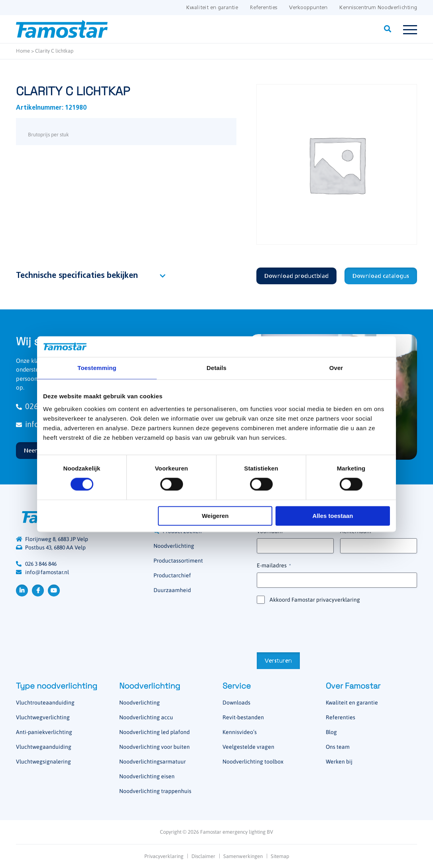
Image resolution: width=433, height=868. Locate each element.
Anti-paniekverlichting (44, 732)
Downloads (236, 703)
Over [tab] (336, 368)
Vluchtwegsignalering (43, 762)
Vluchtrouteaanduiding (45, 703)
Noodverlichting (174, 546)
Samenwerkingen (243, 856)
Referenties (264, 8)
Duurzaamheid (172, 590)
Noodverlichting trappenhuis (155, 791)
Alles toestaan (333, 516)
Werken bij (339, 762)
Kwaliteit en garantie (212, 8)
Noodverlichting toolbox (253, 762)
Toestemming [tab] (97, 368)
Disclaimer (203, 856)
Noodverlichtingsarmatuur (153, 762)
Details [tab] (216, 368)
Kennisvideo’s (240, 732)
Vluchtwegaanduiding (44, 747)
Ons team (338, 747)
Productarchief (172, 575)
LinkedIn (22, 590)
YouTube (54, 590)
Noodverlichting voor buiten (155, 747)
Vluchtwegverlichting (43, 717)
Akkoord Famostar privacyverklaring (315, 600)
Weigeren (215, 516)
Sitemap (280, 856)
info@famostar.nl (47, 572)
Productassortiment (178, 561)
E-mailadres (274, 566)
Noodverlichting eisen (147, 776)
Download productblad (296, 276)
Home (23, 51)
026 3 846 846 (41, 564)
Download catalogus (381, 276)
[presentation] (317, 627)
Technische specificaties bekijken (77, 276)
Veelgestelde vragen (248, 747)
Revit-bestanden (243, 717)
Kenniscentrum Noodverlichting (378, 8)
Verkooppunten (308, 8)
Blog (331, 732)
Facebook (38, 590)
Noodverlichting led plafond (155, 732)
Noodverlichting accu (146, 717)
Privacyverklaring (164, 856)
